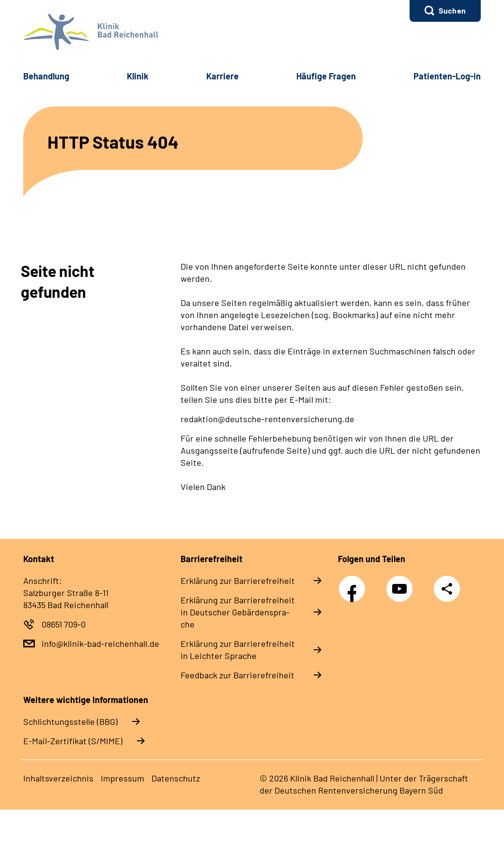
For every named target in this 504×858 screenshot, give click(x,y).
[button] (445, 11)
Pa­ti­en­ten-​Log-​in (447, 76)
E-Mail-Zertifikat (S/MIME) (73, 741)
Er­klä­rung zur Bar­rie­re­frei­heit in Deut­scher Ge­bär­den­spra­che (238, 612)
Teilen (447, 589)
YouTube (401, 583)
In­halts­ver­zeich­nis (58, 778)
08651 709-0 (64, 624)
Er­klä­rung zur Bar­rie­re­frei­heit (238, 581)
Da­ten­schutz (176, 778)
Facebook (354, 583)
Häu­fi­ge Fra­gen (326, 76)
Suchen (452, 10)
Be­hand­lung (46, 76)
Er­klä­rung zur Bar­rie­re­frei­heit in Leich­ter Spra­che (238, 650)
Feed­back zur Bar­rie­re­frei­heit (237, 675)
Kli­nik (138, 76)
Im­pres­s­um (122, 778)
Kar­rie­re (222, 76)
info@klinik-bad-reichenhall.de (100, 643)
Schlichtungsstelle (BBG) (70, 721)
